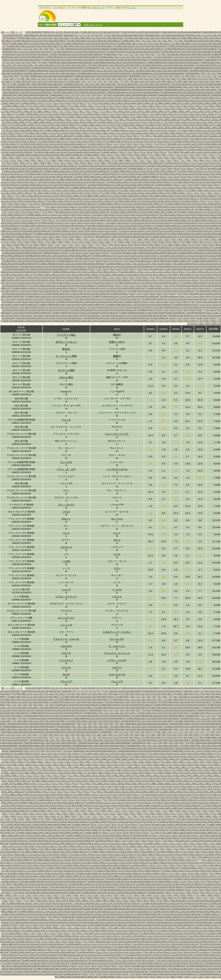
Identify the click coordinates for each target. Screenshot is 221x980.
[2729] (211, 239)
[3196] (56, 280)
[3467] (121, 302)
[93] (168, 35)
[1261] (4, 120)
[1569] (98, 144)
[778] (125, 82)
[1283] (152, 120)
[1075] (72, 103)
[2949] (152, 258)
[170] (135, 41)
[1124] (182, 106)
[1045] (90, 101)
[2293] (135, 204)
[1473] (112, 136)
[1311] (121, 122)
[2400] (195, 212)
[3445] (193, 299)
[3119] (197, 272)
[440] (57, 60)
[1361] (18, 128)
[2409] (36, 215)
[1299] (40, 122)
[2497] (189, 220)
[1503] (94, 139)
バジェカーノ (66, 660)
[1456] (218, 133)
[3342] (159, 291)
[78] (107, 35)
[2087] (67, 188)
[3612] (218, 313)
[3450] (7, 302)
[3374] (155, 294)
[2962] (20, 261)
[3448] (213, 299)
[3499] (117, 305)
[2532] (204, 223)
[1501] (81, 139)
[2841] (85, 250)
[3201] (90, 280)
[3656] (74, 318)
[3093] (22, 272)
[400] (60, 57)
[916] (211, 90)
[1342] (110, 125)
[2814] (123, 247)
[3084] (182, 269)
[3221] (4, 283)
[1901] (135, 171)
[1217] (148, 114)
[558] (35, 68)
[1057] (171, 101)
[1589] (14, 147)
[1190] (186, 111)
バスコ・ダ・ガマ (66, 469)
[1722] (29, 158)
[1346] (137, 125)
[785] (162, 82)
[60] (34, 35)
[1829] (90, 166)
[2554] (132, 226)
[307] (216, 49)
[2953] (179, 258)
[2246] (38, 201)
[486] (86, 62)
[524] (71, 65)
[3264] (74, 286)
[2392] (141, 212)
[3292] (42, 288)
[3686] (56, 321)
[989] (166, 95)
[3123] (4, 275)
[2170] (186, 193)
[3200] (83, 280)
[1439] (103, 133)
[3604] (164, 313)
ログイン (99, 8)
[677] (19, 76)
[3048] (159, 266)
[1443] (130, 133)
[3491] (63, 305)
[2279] (40, 204)
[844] (43, 87)
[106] (10, 38)
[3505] (157, 305)
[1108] (74, 106)
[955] (202, 92)
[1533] (76, 141)
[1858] (65, 169)
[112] (43, 38)
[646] (71, 73)
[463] (181, 60)
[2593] (175, 228)
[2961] (14, 261)
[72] (83, 35)
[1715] (202, 155)
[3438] (145, 299)
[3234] (92, 283)
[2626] (177, 231)
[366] (96, 54)
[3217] (197, 280)
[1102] (34, 106)
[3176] (141, 277)
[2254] (92, 201)
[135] (166, 38)
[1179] (112, 111)
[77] (103, 35)
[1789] (40, 163)
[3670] (168, 318)
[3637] (166, 315)
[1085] (139, 103)
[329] (116, 52)
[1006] (47, 98)
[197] (62, 43)
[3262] (61, 286)
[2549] (98, 226)
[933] (84, 92)
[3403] (130, 296)
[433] (19, 60)
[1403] (81, 130)
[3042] (119, 266)
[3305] (130, 288)
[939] (116, 92)
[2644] (78, 234)
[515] (22, 65)
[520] (49, 65)
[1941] (184, 174)
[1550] (191, 141)
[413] (130, 57)
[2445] (58, 218)
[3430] (92, 299)
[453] (127, 60)
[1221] (175, 114)
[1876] (186, 169)
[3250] (199, 283)
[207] (116, 43)
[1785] (14, 163)
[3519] (31, 307)
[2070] (173, 185)
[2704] (42, 239)
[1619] (216, 147)
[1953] (44, 177)
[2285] (81, 204)
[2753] (152, 242)
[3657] (81, 318)
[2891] (202, 253)
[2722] (164, 239)
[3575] (189, 310)
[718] (21, 79)
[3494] (83, 305)
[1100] (20, 106)
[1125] (189, 106)
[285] (98, 49)
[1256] (191, 117)
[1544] (150, 141)
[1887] (40, 171)
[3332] (92, 291)
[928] (57, 92)
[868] (172, 87)
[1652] (218, 150)
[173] (152, 41)
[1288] (186, 120)
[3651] (40, 318)
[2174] (213, 193)
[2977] (121, 261)
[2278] (34, 204)
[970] (64, 95)
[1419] (189, 130)
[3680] (16, 321)
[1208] (88, 114)
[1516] (182, 139)
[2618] (123, 231)
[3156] (7, 277)
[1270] (65, 120)
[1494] (34, 139)
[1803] (135, 163)
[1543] (143, 141)
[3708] (204, 321)
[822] (143, 84)
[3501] (130, 305)
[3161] (40, 277)
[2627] (184, 231)
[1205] (67, 114)
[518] (39, 65)
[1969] (152, 177)
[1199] (27, 114)
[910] (179, 90)
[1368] (65, 128)
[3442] (173, 299)
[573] (116, 68)
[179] (184, 41)
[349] (5, 54)
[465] (191, 60)
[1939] (171, 174)
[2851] (152, 250)
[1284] (159, 120)
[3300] (96, 288)
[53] (6, 35)
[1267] (44, 120)
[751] (199, 79)
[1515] (175, 139)
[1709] (162, 155)
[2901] (49, 256)
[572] (110, 68)
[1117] (135, 106)
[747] (177, 79)
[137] (177, 38)
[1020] (141, 98)
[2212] (29, 198)
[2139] (197, 190)
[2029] (117, 182)
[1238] (70, 117)
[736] (118, 79)
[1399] (54, 130)
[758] (17, 82)
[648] (82, 73)
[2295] (148, 204)
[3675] (202, 318)
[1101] (27, 106)
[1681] (193, 152)
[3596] (110, 313)
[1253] (171, 117)
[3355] (27, 294)
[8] (45, 32)
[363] (80, 54)
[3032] (51, 266)
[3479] (202, 302)
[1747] (197, 158)
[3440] (159, 299)
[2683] (121, 237)
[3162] (47, 277)
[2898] (29, 256)
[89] (152, 35)
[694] (110, 76)
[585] (181, 68)
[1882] (7, 171)
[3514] (218, 305)
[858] (118, 87)
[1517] (189, 139)
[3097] (49, 272)
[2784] (141, 245)
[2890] (195, 253)
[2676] (74, 237)
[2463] (179, 218)
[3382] (209, 294)
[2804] (56, 247)
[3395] (76, 296)
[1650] (204, 150)
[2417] (90, 215)
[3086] (195, 269)
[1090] (173, 103)
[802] (35, 84)
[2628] (191, 231)
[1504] (101, 139)
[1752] (11, 160)
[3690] (83, 321)
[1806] (155, 163)
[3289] (22, 288)
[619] (145, 71)
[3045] (139, 266)
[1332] (42, 125)
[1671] (125, 152)
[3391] (49, 296)
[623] (166, 71)
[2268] (186, 201)
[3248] (186, 283)
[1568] (92, 144)
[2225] (117, 198)
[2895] (9, 256)
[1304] (74, 122)
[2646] (92, 234)
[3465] (108, 302)
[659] (141, 73)
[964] (32, 95)
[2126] (110, 190)
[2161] (125, 193)
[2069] (166, 185)
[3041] (112, 266)
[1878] (199, 169)
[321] (73, 52)
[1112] (101, 106)
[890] (71, 90)
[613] (112, 71)
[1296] (20, 122)
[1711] (175, 155)
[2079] (14, 188)
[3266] (88, 286)
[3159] (27, 277)
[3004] (83, 264)
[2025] (90, 182)
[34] (148, 32)
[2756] (173, 242)
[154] (49, 41)
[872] (193, 87)
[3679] (9, 321)
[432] (13, 60)
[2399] (189, 212)
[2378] (47, 212)
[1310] (115, 122)
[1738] (137, 158)
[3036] (78, 266)
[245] (102, 46)
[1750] (218, 158)
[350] (10, 54)
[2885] (162, 253)
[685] (62, 76)
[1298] (34, 122)
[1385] (179, 128)
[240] (75, 46)
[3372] (141, 294)
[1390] (213, 128)
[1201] (40, 114)
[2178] (20, 196)
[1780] (199, 160)
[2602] (16, 231)
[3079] (148, 269)
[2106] (195, 188)
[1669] (112, 152)
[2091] (94, 188)
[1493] (27, 139)
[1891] (67, 171)
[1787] (27, 163)
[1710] (168, 155)
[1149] (130, 109)
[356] (43, 54)
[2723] (171, 239)
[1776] (173, 160)
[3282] (195, 286)
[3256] (20, 286)
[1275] (98, 120)
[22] (100, 32)
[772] (92, 82)
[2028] (110, 182)
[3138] (105, 275)
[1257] (197, 117)
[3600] (137, 313)
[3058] (7, 269)
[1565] (72, 144)
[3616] (24, 315)
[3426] (65, 299)
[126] (118, 38)
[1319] (175, 122)
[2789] (175, 245)
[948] (164, 92)
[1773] (152, 160)
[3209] (143, 280)
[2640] (51, 234)
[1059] (184, 101)
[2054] (65, 185)
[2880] (128, 253)
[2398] (182, 212)
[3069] (81, 269)
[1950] (24, 177)
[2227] (130, 198)
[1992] (88, 179)
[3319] (4, 291)
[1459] (18, 136)
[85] (135, 35)
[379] (166, 54)
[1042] (70, 101)
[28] (124, 32)
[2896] (16, 256)
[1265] (31, 120)
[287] (109, 49)
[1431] (49, 133)
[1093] (193, 103)
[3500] (123, 305)
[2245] (31, 201)
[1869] (139, 169)
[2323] (117, 207)
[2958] (213, 258)
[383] (188, 54)
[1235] (49, 117)
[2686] (141, 237)
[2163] (139, 193)
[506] (193, 62)
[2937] (72, 258)
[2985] (175, 261)
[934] (89, 92)
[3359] (54, 294)
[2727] (197, 239)
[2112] (16, 190)
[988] (161, 95)
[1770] (132, 160)
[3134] (78, 275)
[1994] (101, 179)
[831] (191, 84)
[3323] (31, 291)
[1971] (166, 177)
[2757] (179, 242)
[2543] (58, 226)
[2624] (164, 231)
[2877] (108, 253)
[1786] (20, 163)
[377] (156, 54)
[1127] (202, 106)
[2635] (18, 234)
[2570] (20, 228)
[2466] (199, 218)
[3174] (128, 277)
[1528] (42, 141)
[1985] (40, 179)
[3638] (173, 315)
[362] (75, 54)
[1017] (121, 98)
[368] (107, 54)
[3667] (148, 318)
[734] (107, 79)
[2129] (130, 190)
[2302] (195, 204)
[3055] (206, 266)
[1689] (27, 155)
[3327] (58, 291)
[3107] (117, 272)
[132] (150, 38)
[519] (44, 65)
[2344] (38, 209)
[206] (110, 43)
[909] (173, 90)
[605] (69, 71)
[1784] (7, 163)
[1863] (98, 169)
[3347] (193, 291)
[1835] (130, 166)
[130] (140, 38)
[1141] (76, 109)
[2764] (7, 245)
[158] (71, 41)
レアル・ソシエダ (117, 660)
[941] (127, 92)
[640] (39, 73)
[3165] (67, 277)
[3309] (157, 288)
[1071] (44, 103)
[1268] (51, 120)
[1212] (115, 114)
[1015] (108, 98)
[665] (173, 73)
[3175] (135, 277)
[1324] (209, 122)
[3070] (88, 269)
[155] (55, 41)
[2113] (22, 190)
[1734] (110, 158)
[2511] (63, 223)
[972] (75, 95)
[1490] (7, 139)
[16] (75, 32)
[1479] (152, 136)
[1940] (177, 174)
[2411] (49, 215)
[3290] (29, 288)
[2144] (11, 193)
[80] (115, 35)
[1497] (54, 139)
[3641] (193, 315)
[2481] (81, 220)
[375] (145, 54)
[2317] (76, 207)
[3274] (141, 286)
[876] (215, 87)
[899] (119, 90)
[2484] (101, 220)
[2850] (145, 250)
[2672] (47, 237)
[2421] (117, 215)
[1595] (54, 147)
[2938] (78, 258)
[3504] (150, 305)
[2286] (88, 204)
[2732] (11, 242)
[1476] (132, 136)
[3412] (191, 296)
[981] (123, 95)
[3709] (211, 321)
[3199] (76, 280)
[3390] (42, 296)
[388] (215, 54)
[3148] (173, 275)
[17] (80, 32)
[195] (51, 43)
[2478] (61, 220)
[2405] (9, 215)
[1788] (34, 163)
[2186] (74, 196)
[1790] (47, 163)
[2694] (195, 237)
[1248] (137, 117)
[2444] (51, 218)
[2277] (27, 204)
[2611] (76, 231)
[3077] (135, 269)
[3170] (101, 277)
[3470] (141, 302)
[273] (33, 49)
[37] (160, 32)
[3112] (150, 272)
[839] (16, 87)
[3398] (96, 296)
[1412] (141, 130)
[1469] (85, 136)
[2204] (195, 196)
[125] (112, 38)
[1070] (38, 103)
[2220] (83, 198)
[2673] (54, 237)
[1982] (20, 179)
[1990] (74, 179)
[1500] (74, 139)
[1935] (143, 174)
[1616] (195, 147)
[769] (76, 82)
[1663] (72, 152)
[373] (134, 54)
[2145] (18, 193)
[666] (179, 73)
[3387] (22, 296)
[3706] (191, 321)
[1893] (81, 171)
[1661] (58, 152)
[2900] (42, 256)
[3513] (211, 305)
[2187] (81, 196)
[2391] (135, 212)
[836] (218, 84)
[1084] (132, 103)
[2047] (18, 185)
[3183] (189, 277)
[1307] (94, 122)
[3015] (157, 264)
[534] (125, 65)
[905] (152, 90)
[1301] (54, 122)
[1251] (157, 117)
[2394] (155, 212)
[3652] (47, 318)
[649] (87, 73)
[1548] (177, 141)
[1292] (213, 120)
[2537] (18, 226)
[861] (134, 87)
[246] (107, 46)
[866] (161, 87)
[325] (94, 52)
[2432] (191, 215)
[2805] (63, 247)
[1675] (152, 152)
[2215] (49, 198)
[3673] (189, 318)
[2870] (61, 253)
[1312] (128, 122)
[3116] (177, 272)
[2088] (74, 188)
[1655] (18, 152)
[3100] (70, 272)
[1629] (63, 150)
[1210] (101, 114)
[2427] (157, 215)
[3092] (16, 272)
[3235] (98, 283)
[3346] (186, 291)
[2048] (24, 185)
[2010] (209, 179)
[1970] (159, 177)
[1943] (197, 174)
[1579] (166, 144)
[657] (130, 73)
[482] (64, 62)
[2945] (125, 258)
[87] (144, 35)
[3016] (164, 264)
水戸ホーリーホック (66, 342)
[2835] (44, 250)
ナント (117, 533)
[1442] (123, 133)
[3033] (58, 266)
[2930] (24, 258)
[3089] (216, 269)
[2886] (168, 253)
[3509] (184, 305)
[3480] (209, 302)
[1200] (34, 114)
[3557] (67, 310)
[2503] (9, 223)
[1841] (171, 166)
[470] (218, 60)
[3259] (40, 286)
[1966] (132, 177)
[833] (202, 84)
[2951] (166, 258)
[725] (59, 79)
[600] (43, 71)
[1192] (199, 111)
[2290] (115, 204)
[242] (86, 46)
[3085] (189, 269)
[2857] (193, 250)
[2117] (49, 190)
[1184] (145, 111)
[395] (33, 57)
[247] (112, 46)
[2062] (119, 185)
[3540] (173, 307)
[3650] (34, 318)
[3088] (209, 269)
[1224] (195, 114)
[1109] (81, 106)
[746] (172, 79)
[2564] (199, 226)
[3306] (137, 288)
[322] (78, 52)
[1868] (132, 169)
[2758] (186, 242)
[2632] (218, 231)
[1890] (61, 171)
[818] (121, 84)
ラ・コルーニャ (117, 646)
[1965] (125, 177)
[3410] (177, 296)
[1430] (42, 133)
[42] (181, 32)
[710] (197, 76)
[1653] (4, 152)
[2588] (141, 228)
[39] (168, 32)
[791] (195, 82)
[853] (91, 87)
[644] (60, 73)
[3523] (58, 307)
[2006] (182, 179)
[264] (204, 46)
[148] (17, 41)
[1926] (83, 174)
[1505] (108, 139)
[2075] (206, 185)
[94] (172, 35)
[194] (46, 43)
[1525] (22, 141)
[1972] (173, 177)
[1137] (49, 109)
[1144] (96, 109)
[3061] (27, 269)
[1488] (213, 136)
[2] (29, 32)
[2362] (159, 209)
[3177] (148, 277)
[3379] (189, 294)
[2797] (9, 247)
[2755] (166, 242)
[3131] (58, 275)
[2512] (70, 223)
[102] (208, 35)
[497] (145, 62)
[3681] (22, 321)
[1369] (72, 128)
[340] (175, 52)
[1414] (155, 130)
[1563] (58, 144)
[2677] (81, 237)
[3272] (128, 286)
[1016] (115, 98)
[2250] (65, 201)
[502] (172, 62)
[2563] (193, 226)
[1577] (152, 144)
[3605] (171, 313)
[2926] (218, 256)
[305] (206, 49)
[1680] (186, 152)
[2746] (105, 242)
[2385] (94, 212)
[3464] (101, 302)
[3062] (34, 269)
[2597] (202, 228)
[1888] (47, 171)
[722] (43, 79)
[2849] (139, 250)
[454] (132, 60)
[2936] (65, 258)
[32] (140, 32)
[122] (96, 38)
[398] (49, 57)
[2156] (92, 193)
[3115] (171, 272)
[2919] (171, 256)
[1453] (197, 133)
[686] (67, 76)
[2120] (70, 190)
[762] (39, 82)
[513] (11, 65)
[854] (96, 87)
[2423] (130, 215)
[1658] (38, 152)
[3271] (121, 286)
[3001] (63, 264)
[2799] (22, 247)
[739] (134, 79)
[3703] (171, 321)
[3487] (36, 305)
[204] (100, 43)
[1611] (162, 147)
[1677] (166, 152)
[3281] (189, 286)
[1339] (90, 125)
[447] (94, 60)
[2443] (44, 218)
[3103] (90, 272)
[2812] (110, 247)
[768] (71, 82)
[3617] (31, 315)
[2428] (164, 215)
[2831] (18, 250)
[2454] (119, 218)
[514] (17, 65)
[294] (146, 49)
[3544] (199, 307)
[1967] (139, 177)
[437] (41, 60)
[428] (211, 57)
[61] (39, 35)
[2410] (42, 215)
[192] (35, 43)
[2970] (74, 261)
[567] (84, 68)
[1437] (90, 133)
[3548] (7, 310)
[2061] (112, 185)
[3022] (204, 264)
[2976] (115, 261)
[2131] (143, 190)
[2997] (36, 264)
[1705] (135, 155)
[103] (213, 35)
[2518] (110, 223)
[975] (91, 95)
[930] (67, 92)
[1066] (11, 103)
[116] (64, 38)
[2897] (22, 256)
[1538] (110, 141)
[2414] (70, 215)
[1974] (186, 177)
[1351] (171, 125)
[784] (157, 82)
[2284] (74, 204)
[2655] (152, 234)
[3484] (16, 305)
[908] (168, 90)
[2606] (42, 231)
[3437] (139, 299)
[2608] (56, 231)
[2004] (168, 179)
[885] (44, 90)
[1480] (159, 136)
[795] (216, 82)
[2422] (123, 215)
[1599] (81, 147)
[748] (183, 79)
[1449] (171, 133)
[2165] (152, 193)
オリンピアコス (66, 618)
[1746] (191, 158)
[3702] (164, 321)
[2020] (56, 182)
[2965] (40, 261)
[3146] (159, 275)
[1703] (121, 155)
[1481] (166, 136)
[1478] (145, 136)
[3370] (128, 294)
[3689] (76, 321)
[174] (157, 41)
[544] (179, 65)
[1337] (76, 125)
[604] (64, 71)
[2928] (11, 258)
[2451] (98, 218)
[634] (6, 73)
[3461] (81, 302)
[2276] (20, 204)
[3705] (184, 321)
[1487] (206, 136)
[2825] (197, 247)
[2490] (141, 220)
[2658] (173, 234)
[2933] (44, 258)
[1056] (164, 101)
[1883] (14, 171)
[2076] (213, 185)
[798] (13, 84)
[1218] (155, 114)
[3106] (110, 272)
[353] (26, 54)
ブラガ (66, 512)
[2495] (175, 220)
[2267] (179, 201)
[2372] (7, 212)
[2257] (112, 201)
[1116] (128, 106)
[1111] (94, 106)
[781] (141, 82)
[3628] (105, 315)
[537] (141, 65)
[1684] (213, 152)
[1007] (54, 98)
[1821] (36, 166)
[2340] (11, 209)
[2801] (36, 247)
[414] (135, 57)
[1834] (123, 166)
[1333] (49, 125)
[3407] (157, 296)
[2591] (162, 228)
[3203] (103, 280)
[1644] (164, 150)
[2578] (74, 228)
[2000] (141, 179)
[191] (30, 43)
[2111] (9, 190)
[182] (200, 41)
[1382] (159, 128)
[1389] (206, 128)
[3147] (166, 275)
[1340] (96, 125)
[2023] (76, 182)
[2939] (85, 258)
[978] (107, 95)
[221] (191, 43)
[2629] (197, 231)
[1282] (145, 120)
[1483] (179, 136)
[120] (86, 38)
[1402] (74, 130)
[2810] (96, 247)
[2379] (54, 212)
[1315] (148, 122)
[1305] (81, 122)
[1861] (85, 169)
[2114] (29, 190)
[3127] (31, 275)
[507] (199, 62)
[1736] (123, 158)
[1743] (171, 158)
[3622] (65, 315)
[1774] (159, 160)
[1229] (9, 117)
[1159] (197, 109)
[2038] (177, 182)
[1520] (209, 139)
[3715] (218, 324)
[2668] (20, 237)
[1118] (141, 106)
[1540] (123, 141)
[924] (35, 92)
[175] (162, 41)
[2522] (137, 223)
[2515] (90, 223)
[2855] (179, 250)
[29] (128, 32)
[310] (13, 52)
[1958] (78, 177)
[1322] (195, 122)
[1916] (16, 174)
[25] (112, 32)
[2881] (135, 253)
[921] (19, 92)
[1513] (162, 139)
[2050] (38, 185)
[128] (129, 38)
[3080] (155, 269)
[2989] (202, 261)
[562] (57, 68)
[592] (218, 68)
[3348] (199, 291)
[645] (65, 73)
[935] (94, 92)
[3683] (36, 321)
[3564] (115, 310)
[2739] (58, 242)
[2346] (51, 209)
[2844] (105, 250)
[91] (160, 35)
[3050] (173, 266)
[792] (200, 82)
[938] (110, 92)
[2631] (211, 231)
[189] (19, 43)
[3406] (150, 296)
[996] (204, 95)
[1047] (103, 101)
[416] (146, 57)
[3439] (152, 299)
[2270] (199, 201)
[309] (8, 52)
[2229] (143, 198)
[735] (112, 79)
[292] (135, 49)
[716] (10, 79)
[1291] (206, 120)
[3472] (155, 302)
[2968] (61, 261)
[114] (53, 38)
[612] (107, 71)
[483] (69, 62)
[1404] (88, 130)
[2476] (47, 220)
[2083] (40, 188)
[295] (152, 49)
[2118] (56, 190)
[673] (216, 73)
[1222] (182, 114)
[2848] (132, 250)
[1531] (63, 141)
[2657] (166, 234)
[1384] (173, 128)
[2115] (36, 190)
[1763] (85, 160)
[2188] (88, 196)
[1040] (56, 101)
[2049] (31, 185)
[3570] (155, 310)
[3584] (29, 313)
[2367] (193, 209)
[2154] (78, 193)
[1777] (179, 160)
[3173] (121, 277)
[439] (51, 60)
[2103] (175, 188)
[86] (139, 35)
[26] (116, 32)
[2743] (85, 242)
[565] (73, 68)
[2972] (88, 261)
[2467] (206, 218)
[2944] (119, 258)
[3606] (177, 313)
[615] (123, 71)
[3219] (211, 280)
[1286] (173, 120)
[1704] (128, 155)
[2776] (88, 245)
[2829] (4, 250)
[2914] (137, 256)
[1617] (202, 147)
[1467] (72, 136)
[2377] (40, 212)
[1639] (130, 150)
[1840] (164, 166)
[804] (46, 84)
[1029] (202, 98)
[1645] (171, 150)
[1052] (137, 101)
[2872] (74, 253)
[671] (206, 73)
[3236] (105, 283)
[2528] (177, 223)
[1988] (61, 179)
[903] (141, 90)
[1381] (152, 128)
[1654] (11, 152)
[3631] (125, 315)
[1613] (175, 147)
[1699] (94, 155)
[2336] (204, 207)
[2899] (36, 256)
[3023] (211, 264)
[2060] (105, 185)
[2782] (128, 245)
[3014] (150, 264)
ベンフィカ (66, 625)
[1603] (108, 147)
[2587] (135, 228)
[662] (157, 73)
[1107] (67, 106)
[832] (197, 84)
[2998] (42, 264)
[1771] (139, 160)
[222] (197, 43)
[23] (104, 32)
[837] (5, 87)
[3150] (186, 275)
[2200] (168, 196)
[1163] (4, 111)
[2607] (49, 231)
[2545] (72, 226)
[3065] (54, 269)
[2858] (199, 250)
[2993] (9, 264)
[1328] (16, 125)
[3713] (204, 324)
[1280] (132, 120)
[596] (21, 71)
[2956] (199, 258)
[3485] (22, 305)
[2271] (206, 201)
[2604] (29, 231)
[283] (87, 49)
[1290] (199, 120)
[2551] (112, 226)
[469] (213, 60)
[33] (144, 32)
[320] (67, 52)
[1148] (123, 109)
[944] (143, 92)
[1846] (204, 166)
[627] (188, 71)
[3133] (72, 275)
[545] (184, 65)
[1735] (117, 158)
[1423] (216, 130)
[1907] (175, 171)
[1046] (96, 101)
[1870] (145, 169)
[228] (10, 46)
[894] (92, 90)
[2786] (155, 245)
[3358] (47, 294)
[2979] (135, 261)
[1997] (121, 179)
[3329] (72, 291)
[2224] (110, 198)
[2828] (218, 247)
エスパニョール (117, 674)
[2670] (34, 237)
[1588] (7, 147)
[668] (189, 73)
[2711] (90, 239)
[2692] (182, 237)
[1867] (125, 169)
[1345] (130, 125)
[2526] (164, 223)
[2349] (72, 209)
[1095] (206, 103)
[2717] (130, 239)
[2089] (81, 188)
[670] (200, 73)
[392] (17, 57)
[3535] (139, 307)
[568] (89, 68)
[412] (125, 57)
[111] (37, 38)
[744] (161, 79)
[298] (168, 49)
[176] (168, 41)
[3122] (218, 272)
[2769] (40, 245)
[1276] (105, 120)
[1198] (20, 114)
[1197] (14, 114)
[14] (67, 32)
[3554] (47, 310)
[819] (127, 84)
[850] (75, 87)
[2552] (119, 226)
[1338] (83, 125)
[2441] (31, 218)
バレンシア (117, 681)
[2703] (36, 239)
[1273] (85, 120)
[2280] (47, 204)
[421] (173, 57)
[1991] (81, 179)
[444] (78, 60)
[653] (109, 73)
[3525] (72, 307)
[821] (138, 84)
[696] (121, 76)
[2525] (157, 223)
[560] (46, 68)
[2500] (209, 220)
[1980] (7, 179)
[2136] (177, 190)
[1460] (24, 136)
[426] (200, 57)
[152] (39, 41)
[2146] (24, 193)
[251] (134, 46)
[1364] (38, 128)
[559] (41, 68)
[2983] (162, 261)
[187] (8, 43)
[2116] (42, 190)
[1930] (110, 174)
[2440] (24, 218)
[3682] (29, 321)
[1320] (182, 122)
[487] (91, 62)
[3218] (204, 280)
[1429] (36, 133)
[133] (156, 38)
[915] (206, 90)
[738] (129, 79)
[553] (8, 68)
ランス (66, 533)
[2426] (150, 215)
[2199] (162, 196)
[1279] (125, 120)
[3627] (98, 315)
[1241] (90, 117)
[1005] (40, 98)
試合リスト (90, 25)
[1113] (108, 106)
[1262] (11, 120)
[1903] (148, 171)
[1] (26, 32)
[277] (55, 49)
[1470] (92, 136)
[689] (84, 76)
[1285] (166, 120)
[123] (102, 38)
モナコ (117, 540)
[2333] (184, 207)
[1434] (70, 133)
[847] (59, 87)
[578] (143, 68)
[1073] (58, 103)
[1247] (130, 117)
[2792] (195, 245)
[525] (76, 65)
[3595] (103, 313)
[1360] (11, 128)
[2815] (130, 247)
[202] (89, 43)
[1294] (7, 122)
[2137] (184, 190)
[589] (202, 68)
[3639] (179, 315)
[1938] (164, 174)
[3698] (137, 321)
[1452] (191, 133)
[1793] (67, 163)
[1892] (74, 171)
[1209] (94, 114)
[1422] (209, 130)
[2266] (173, 201)
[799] (19, 84)
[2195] (135, 196)
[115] (59, 38)
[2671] (40, 237)
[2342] (24, 209)
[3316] (204, 288)
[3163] (54, 277)
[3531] (112, 307)
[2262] (145, 201)
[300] (179, 49)
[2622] (150, 231)
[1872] (159, 169)
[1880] (213, 169)
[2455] (125, 218)
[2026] (96, 182)
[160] (82, 41)
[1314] (141, 122)
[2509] (49, 223)
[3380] (195, 294)
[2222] (96, 198)
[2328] (150, 207)
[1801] (121, 163)
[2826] (204, 247)
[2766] (20, 245)
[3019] (184, 264)
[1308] (101, 122)
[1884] (20, 171)
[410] (114, 57)
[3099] (63, 272)
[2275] (14, 204)
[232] (32, 46)
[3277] (162, 286)
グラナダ (66, 653)
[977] (102, 95)
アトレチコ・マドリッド (117, 653)
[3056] (213, 266)
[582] (164, 68)
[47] (201, 32)
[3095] (36, 272)
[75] (95, 35)
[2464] (186, 218)
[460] (164, 60)
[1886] (34, 171)
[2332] (177, 207)
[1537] (103, 141)
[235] (48, 46)
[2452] (105, 218)
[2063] (125, 185)
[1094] (199, 103)
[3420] (24, 299)
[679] (30, 76)
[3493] (76, 305)
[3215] (184, 280)
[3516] (11, 307)
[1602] (101, 147)
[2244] (24, 201)
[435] (30, 60)
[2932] (38, 258)
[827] (170, 84)
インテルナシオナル (117, 469)
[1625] (36, 150)
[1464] (51, 136)
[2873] (81, 253)
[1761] (72, 160)
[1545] (157, 141)
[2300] (182, 204)
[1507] (121, 139)
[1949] (18, 177)
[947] (159, 92)
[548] (200, 65)
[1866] (119, 169)
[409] (109, 57)
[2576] (61, 228)
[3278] (168, 286)
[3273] (135, 286)
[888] (60, 90)
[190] (24, 43)
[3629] (112, 315)
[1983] (27, 179)
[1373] (98, 128)
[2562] (186, 226)
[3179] (162, 277)
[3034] (65, 266)
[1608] (141, 147)
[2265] (166, 201)
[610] (96, 71)
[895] (98, 90)
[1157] (184, 109)
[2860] (213, 250)
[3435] (125, 299)
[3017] (171, 264)
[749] (188, 79)
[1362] (24, 128)
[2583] (108, 228)
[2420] (110, 215)
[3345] (179, 291)
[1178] (105, 111)
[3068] (74, 269)
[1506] (115, 139)
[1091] (179, 103)
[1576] (145, 144)
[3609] (197, 313)
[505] (188, 62)
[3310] (164, 288)
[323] (84, 52)
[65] (55, 35)
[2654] (145, 234)
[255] (156, 46)
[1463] (44, 136)
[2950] (159, 258)
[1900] (128, 171)
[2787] (162, 245)
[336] (154, 52)
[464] (186, 60)
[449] (105, 60)
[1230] (16, 117)
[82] (123, 35)
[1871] (152, 169)
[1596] (61, 147)
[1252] (164, 117)
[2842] (92, 250)
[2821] (171, 247)
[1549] (184, 141)
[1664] (78, 152)
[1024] (168, 98)
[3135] (85, 275)
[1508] (128, 139)
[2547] (85, 226)
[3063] (40, 269)
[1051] (130, 101)
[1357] (211, 125)
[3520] (38, 307)
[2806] (70, 247)
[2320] (96, 207)
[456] (143, 60)
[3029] (31, 266)
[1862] (92, 169)
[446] (89, 60)
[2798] (16, 247)
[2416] (83, 215)
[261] (188, 46)
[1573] (125, 144)
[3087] (202, 269)
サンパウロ (66, 462)
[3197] (63, 280)
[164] (103, 41)
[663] (162, 73)
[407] (98, 57)
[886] (49, 90)
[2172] (199, 193)
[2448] (78, 218)
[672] (211, 73)
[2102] (168, 188)
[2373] (14, 212)
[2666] (7, 237)
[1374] (105, 128)
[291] (130, 49)
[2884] (155, 253)
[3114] (164, 272)
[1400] (61, 130)
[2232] (164, 198)
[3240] (132, 283)
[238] (64, 46)
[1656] (24, 152)
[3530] (105, 307)
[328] (110, 52)
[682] (46, 76)
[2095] (121, 188)
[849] (69, 87)
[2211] (22, 198)
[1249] (143, 117)
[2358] (132, 209)
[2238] (204, 198)
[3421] (31, 299)
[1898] (115, 171)
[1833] (117, 166)
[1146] (110, 109)
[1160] (204, 109)
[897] (109, 90)
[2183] (54, 196)
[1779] (193, 160)
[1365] (44, 128)
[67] (63, 35)
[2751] (139, 242)
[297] (162, 49)
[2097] (135, 188)
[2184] (61, 196)
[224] (208, 43)
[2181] (40, 196)
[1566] (78, 144)
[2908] (96, 256)
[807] (62, 84)
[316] (46, 52)
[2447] (72, 218)
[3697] (130, 321)
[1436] (83, 133)
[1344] (123, 125)
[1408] (115, 130)
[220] (186, 43)
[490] (107, 62)
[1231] (22, 117)
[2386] (101, 212)
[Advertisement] (120, 16)
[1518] (195, 139)
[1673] (139, 152)
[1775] (166, 160)
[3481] (216, 302)
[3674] (195, 318)
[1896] (101, 171)
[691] (94, 76)
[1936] (150, 174)
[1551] (197, 141)
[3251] (206, 283)
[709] (191, 76)
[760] (28, 82)
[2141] (211, 190)
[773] (98, 82)
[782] (146, 82)
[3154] (213, 275)
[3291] (36, 288)
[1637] (117, 150)
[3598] (123, 313)
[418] (157, 57)
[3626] (92, 315)
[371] (123, 54)
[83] (127, 35)
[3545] (206, 307)
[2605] (36, 231)
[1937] (157, 174)
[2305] (216, 204)
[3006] (96, 264)
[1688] (20, 155)
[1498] (61, 139)
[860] (129, 87)
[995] (199, 95)
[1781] (206, 160)
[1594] (47, 147)
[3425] (58, 299)
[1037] (36, 101)
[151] (33, 41)
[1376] (119, 128)
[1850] (11, 169)
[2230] (150, 198)
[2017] (36, 182)
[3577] (202, 310)
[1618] (209, 147)
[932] (78, 92)
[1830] (96, 166)
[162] (92, 41)
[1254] (177, 117)
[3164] (61, 277)
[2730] (218, 239)
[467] (202, 60)
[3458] (61, 302)
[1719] (9, 158)
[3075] (121, 269)
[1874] (173, 169)
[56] (18, 35)
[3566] (128, 310)
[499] (156, 62)
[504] (183, 62)
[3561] (94, 310)
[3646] (7, 318)
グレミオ (66, 420)
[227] (5, 46)
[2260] (132, 201)
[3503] (143, 305)
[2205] (202, 196)
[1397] (40, 130)
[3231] (72, 283)
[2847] (125, 250)
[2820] (164, 247)
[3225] (31, 283)
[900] (125, 90)
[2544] (65, 226)
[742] (150, 79)
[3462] (88, 302)
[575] (127, 68)
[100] (197, 35)
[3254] (7, 286)
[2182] (47, 196)
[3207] (130, 280)
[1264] (24, 120)
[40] (172, 32)
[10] (51, 32)
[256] (161, 46)
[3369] (121, 294)
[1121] (162, 106)
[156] (60, 41)
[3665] (135, 318)
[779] (130, 82)
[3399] (103, 296)
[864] (150, 87)
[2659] (179, 234)
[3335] (112, 291)
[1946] (218, 174)
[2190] (101, 196)
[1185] (152, 111)
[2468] (213, 218)
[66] (59, 35)
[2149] (44, 193)
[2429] (171, 215)
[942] (132, 92)
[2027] (103, 182)
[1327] (9, 125)
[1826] (70, 166)
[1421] (202, 130)
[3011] (130, 264)
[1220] (168, 114)
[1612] (168, 147)
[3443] (179, 299)
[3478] (195, 302)
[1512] (155, 139)
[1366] (51, 128)
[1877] (193, 169)
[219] (181, 43)
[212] (143, 43)
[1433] (63, 133)
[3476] (182, 302)
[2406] (16, 215)
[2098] (141, 188)
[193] (41, 43)
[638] (28, 73)
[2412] (56, 215)
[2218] (70, 198)
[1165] (18, 111)
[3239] (125, 283)
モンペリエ (117, 519)
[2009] (202, 179)
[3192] (29, 280)
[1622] (16, 150)
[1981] (14, 179)
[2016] (29, 182)
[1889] (54, 171)
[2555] (139, 226)
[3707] (197, 321)
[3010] (123, 264)
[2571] (27, 228)
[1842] (177, 166)
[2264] (159, 201)
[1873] (166, 169)
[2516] (96, 223)
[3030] (38, 266)
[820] (132, 84)
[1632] (83, 150)
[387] (210, 54)
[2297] (162, 204)
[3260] (47, 286)
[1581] (179, 144)
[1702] (115, 155)
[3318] (218, 288)
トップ (99, 25)
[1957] (72, 177)
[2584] (115, 228)
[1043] (76, 101)
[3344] (173, 291)
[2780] (115, 245)
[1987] (54, 179)
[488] (96, 62)
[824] (154, 84)
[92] (164, 35)
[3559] (81, 310)
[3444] (186, 299)
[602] (53, 71)
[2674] (61, 237)
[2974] (101, 261)
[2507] (36, 223)
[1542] (137, 141)
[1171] (58, 111)
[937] (105, 92)
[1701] (108, 155)
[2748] (119, 242)
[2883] (148, 253)
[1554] (218, 141)
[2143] (4, 193)
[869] (177, 87)
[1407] (108, 130)
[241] (80, 46)
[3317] (211, 288)
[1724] (42, 158)
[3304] (123, 288)
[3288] (16, 288)
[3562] (101, 310)
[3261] (54, 286)
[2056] (78, 185)
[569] (94, 68)
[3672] (182, 318)
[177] (173, 41)
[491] (112, 62)
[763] (44, 82)
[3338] (132, 291)
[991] (177, 95)
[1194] (213, 111)
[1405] (94, 130)
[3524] (65, 307)
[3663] (121, 318)
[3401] (117, 296)
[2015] (22, 182)
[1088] (159, 103)
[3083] (175, 269)
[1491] (14, 139)
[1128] (209, 106)
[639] (33, 73)
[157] (65, 41)
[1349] (157, 125)
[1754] (24, 160)
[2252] (78, 201)
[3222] (11, 283)
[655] (119, 73)
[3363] (81, 294)
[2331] (171, 207)
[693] (105, 76)
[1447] (157, 133)
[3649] (27, 318)
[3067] (67, 269)
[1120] (155, 106)
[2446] (65, 218)
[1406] (101, 130)
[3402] (123, 296)
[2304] (209, 204)
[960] (10, 95)
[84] (131, 35)
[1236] (56, 117)
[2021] (63, 182)
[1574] (132, 144)
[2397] (175, 212)
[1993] (94, 179)
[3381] (202, 294)
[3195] (49, 280)
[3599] (130, 313)
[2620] (137, 231)
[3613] (4, 315)
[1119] (148, 106)
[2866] (34, 253)
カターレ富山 (66, 377)
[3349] (206, 291)
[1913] (216, 171)
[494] (129, 62)
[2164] (145, 193)
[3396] (83, 296)
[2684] (128, 237)
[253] (145, 46)
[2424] (137, 215)
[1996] (115, 179)
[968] (53, 95)
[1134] (29, 109)
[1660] (51, 152)
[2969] (67, 261)
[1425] (9, 133)
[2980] (141, 261)
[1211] (108, 114)
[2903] (63, 256)
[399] (55, 57)
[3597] (117, 313)
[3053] (193, 266)
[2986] (182, 261)
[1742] (164, 158)
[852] (86, 87)
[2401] (202, 212)
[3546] (213, 307)
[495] (134, 62)
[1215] (135, 114)
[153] (44, 41)
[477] (37, 62)
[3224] (24, 283)
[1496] (47, 139)
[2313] (49, 207)
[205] (105, 43)
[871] (188, 87)
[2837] (58, 250)
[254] (150, 46)
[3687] (63, 321)
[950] (175, 92)
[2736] (38, 242)
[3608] (191, 313)
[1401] (67, 130)
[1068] (24, 103)
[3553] (40, 310)
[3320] (11, 291)
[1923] (63, 174)
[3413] (197, 296)
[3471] (148, 302)
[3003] (76, 264)
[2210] (16, 198)
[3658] (88, 318)
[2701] (22, 239)
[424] (189, 57)
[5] (37, 32)
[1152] (150, 109)
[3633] (139, 315)
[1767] (112, 160)
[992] (183, 95)
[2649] (112, 234)
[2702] (29, 239)
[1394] (20, 130)
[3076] (128, 269)
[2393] (148, 212)
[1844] (191, 166)
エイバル (66, 667)
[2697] (216, 237)
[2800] (29, 247)
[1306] (88, 122)
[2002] (155, 179)
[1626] (42, 150)
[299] (173, 49)
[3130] (51, 275)
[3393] (63, 296)
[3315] (197, 288)
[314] (35, 52)
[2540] (38, 226)
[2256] (105, 201)
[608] (86, 71)
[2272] (213, 201)
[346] (208, 52)
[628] (193, 71)
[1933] (130, 174)
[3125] (18, 275)
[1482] (173, 136)
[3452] (20, 302)
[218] (175, 43)
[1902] (141, 171)
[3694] (110, 321)
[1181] (125, 111)
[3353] (14, 294)
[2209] (9, 198)
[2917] (157, 256)
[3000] (56, 264)
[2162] (132, 193)
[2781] (121, 245)
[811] (84, 84)
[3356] (34, 294)
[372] (129, 54)
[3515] (4, 307)
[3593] (90, 313)
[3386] (16, 296)
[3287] (9, 288)
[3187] (216, 277)
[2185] (67, 196)
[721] (37, 79)
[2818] (150, 247)
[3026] (11, 266)
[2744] (92, 242)
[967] (48, 95)
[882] (28, 90)
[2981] (148, 261)
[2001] (148, 179)
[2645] (85, 234)
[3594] (96, 313)
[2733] (18, 242)
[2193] (121, 196)
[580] (154, 68)
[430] (206, 713)
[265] (210, 46)
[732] (96, 79)
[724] (53, 79)
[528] (92, 65)
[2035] (157, 182)
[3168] (88, 277)
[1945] (211, 174)
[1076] (78, 103)
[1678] (173, 152)
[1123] (175, 106)
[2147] (31, 193)
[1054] (150, 101)
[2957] (206, 258)
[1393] (14, 130)
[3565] (121, 310)
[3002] (70, 264)
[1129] (216, 106)
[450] (110, 60)
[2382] (74, 212)
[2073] (193, 185)
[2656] (159, 234)
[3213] (171, 280)
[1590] (20, 147)
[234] (43, 46)
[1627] (49, 150)
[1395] (27, 130)
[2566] (213, 226)
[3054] (199, 266)
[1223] (189, 114)
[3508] (177, 305)
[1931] (117, 174)
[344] (197, 52)
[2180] (34, 196)
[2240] (218, 198)
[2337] (211, 207)
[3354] (20, 294)
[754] (215, 79)
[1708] (155, 155)
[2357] (125, 209)
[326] (100, 52)
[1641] (143, 150)
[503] (177, 62)
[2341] (18, 209)
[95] (176, 35)
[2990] (209, 261)
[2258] (119, 201)
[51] (217, 32)
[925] (41, 92)
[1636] (110, 150)
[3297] (76, 288)
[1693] (54, 155)
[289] (119, 49)
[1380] (145, 128)
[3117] (184, 272)
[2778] (101, 245)
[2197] (148, 196)
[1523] (9, 141)
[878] (6, 90)
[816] (110, 84)
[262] (193, 46)
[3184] (195, 277)
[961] (16, 95)
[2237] (197, 198)
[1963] (112, 177)
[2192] (115, 196)
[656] (125, 73)
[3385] (9, 296)
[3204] (110, 280)
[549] (206, 65)
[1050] (123, 101)
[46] (197, 32)
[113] (48, 38)
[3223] (18, 283)
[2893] (216, 253)
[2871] (67, 253)
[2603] (22, 231)
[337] (159, 52)
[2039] (184, 182)
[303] (195, 49)
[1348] (150, 125)
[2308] (16, 207)
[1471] (98, 136)
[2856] (186, 250)
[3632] (132, 315)
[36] (156, 32)
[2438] (11, 218)
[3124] (11, 275)
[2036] (164, 182)
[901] (130, 90)
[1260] (218, 117)
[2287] (94, 204)
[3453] (27, 302)
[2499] (202, 220)
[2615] (103, 231)
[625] (177, 71)
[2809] (90, 247)
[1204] (61, 114)
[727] (69, 79)
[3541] (179, 307)
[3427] (72, 299)
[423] (184, 57)
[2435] (211, 215)
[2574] (47, 228)
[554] (13, 68)
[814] (100, 84)
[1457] (4, 136)
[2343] (31, 209)
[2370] (213, 209)
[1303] (67, 122)
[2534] (218, 223)
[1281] (139, 120)
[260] (183, 46)
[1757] (44, 160)
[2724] (177, 239)
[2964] (34, 261)
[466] (197, 60)
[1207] (81, 114)
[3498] (110, 305)
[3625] (85, 315)
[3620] (51, 315)
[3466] (115, 302)
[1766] (105, 160)
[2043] (211, 182)
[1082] (119, 103)
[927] (51, 92)
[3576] (195, 310)
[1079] (98, 103)
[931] (73, 92)
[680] (35, 76)
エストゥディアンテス (117, 434)
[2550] (105, 226)
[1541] (130, 141)
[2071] (179, 185)
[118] (75, 38)
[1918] (29, 174)
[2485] (108, 220)
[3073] (108, 269)
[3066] (61, 269)
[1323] (202, 122)
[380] (172, 54)
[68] (67, 35)
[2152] (65, 193)
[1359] (4, 128)
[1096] (213, 103)
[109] (26, 38)
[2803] (49, 247)
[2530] (191, 223)
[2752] (145, 242)
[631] (210, 71)
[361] (69, 54)
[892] (82, 90)
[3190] (16, 280)
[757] (11, 82)
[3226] (38, 283)
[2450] (92, 218)
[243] (91, 46)
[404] (82, 57)
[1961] (98, 177)
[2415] (76, 215)
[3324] (38, 291)
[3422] (38, 299)
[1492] (20, 139)
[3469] (135, 302)
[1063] (211, 101)
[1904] (155, 171)
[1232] (29, 117)
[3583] (22, 313)
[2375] (27, 212)
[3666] (141, 318)
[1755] (31, 160)
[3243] (152, 283)
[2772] (61, 245)
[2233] (171, 198)
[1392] (7, 130)
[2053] (58, 185)
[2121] (76, 190)
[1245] (117, 117)
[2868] (47, 253)
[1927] (90, 174)
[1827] (76, 166)
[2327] (143, 207)
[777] (119, 82)
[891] (76, 90)
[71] (79, 35)
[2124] (96, 190)
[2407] (22, 215)
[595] (16, 71)
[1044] (83, 101)
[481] (59, 62)
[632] (215, 71)
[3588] (56, 313)
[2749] (125, 242)
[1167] (31, 111)
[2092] (101, 188)
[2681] (108, 237)
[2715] (117, 239)
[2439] (18, 218)
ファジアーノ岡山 (66, 335)
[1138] (56, 109)
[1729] (76, 158)
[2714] (110, 239)
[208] (121, 43)
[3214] (177, 280)
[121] (91, 38)
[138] (183, 38)
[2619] (130, 231)
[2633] (4, 234)
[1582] (186, 144)
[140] (193, 38)
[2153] (72, 193)
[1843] (184, 166)
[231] (26, 46)
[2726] (191, 239)
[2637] (31, 234)
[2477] (54, 220)
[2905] (76, 256)
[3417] (4, 299)
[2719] (143, 239)
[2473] (27, 220)
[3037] (85, 266)
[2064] (132, 185)
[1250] (150, 117)
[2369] (206, 209)
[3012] (137, 264)
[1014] (101, 98)
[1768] (119, 160)
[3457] (54, 302)
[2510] (56, 223)
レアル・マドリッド (66, 597)
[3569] (148, 310)
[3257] (27, 286)
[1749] (211, 158)
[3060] (20, 269)
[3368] (115, 294)
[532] (114, 65)
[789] (184, 82)
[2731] (4, 242)
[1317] (162, 122)
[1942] (191, 174)
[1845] (197, 166)
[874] (204, 87)
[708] (186, 76)
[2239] (211, 198)
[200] (78, 43)
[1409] (121, 130)
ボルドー (66, 519)
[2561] (179, 226)
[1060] (191, 101)
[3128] (38, 275)
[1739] (143, 158)
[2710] (83, 239)
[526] (82, 65)
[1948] (11, 177)
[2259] (125, 201)
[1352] (177, 125)
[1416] (168, 130)
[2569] (14, 228)
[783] (152, 82)
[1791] (54, 163)
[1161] (211, 109)
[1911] (202, 171)
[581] (159, 68)
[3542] (186, 307)
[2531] (197, 223)
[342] (186, 52)
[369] (112, 54)
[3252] (213, 283)
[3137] (98, 275)
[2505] (22, 223)
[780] (135, 82)
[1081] (112, 103)
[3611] (211, 313)
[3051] (179, 266)
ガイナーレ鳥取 (66, 370)
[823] (148, 84)
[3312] (177, 288)
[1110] (88, 106)
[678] (24, 76)
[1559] (31, 144)
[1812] (195, 163)
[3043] (125, 266)
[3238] (119, 283)
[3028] (24, 266)
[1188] (173, 111)
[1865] (112, 169)
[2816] (137, 247)
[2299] (175, 204)
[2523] (143, 223)
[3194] (42, 280)
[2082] (34, 188)
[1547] (171, 141)
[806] (57, 84)
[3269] (108, 286)
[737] (123, 79)
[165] (109, 41)
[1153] (157, 109)
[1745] (184, 158)
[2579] (81, 228)
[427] (206, 57)
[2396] (168, 212)
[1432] (56, 133)
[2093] (108, 188)
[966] (43, 95)
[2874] (88, 253)
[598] (32, 71)
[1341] (103, 125)
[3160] (34, 277)
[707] (181, 76)
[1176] (92, 111)
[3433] (112, 299)
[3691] (90, 321)
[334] (143, 52)
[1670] (119, 152)
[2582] (101, 228)
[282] (82, 49)
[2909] (103, 256)
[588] (197, 68)
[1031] (216, 98)
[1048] (110, 101)
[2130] (137, 190)
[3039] (98, 266)
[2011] (216, 179)
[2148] (38, 193)
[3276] (155, 286)
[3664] (128, 318)
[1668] (105, 152)
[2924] (204, 256)
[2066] (145, 185)
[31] (136, 32)
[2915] (143, 256)
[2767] (27, 245)
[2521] (130, 223)
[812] (89, 84)
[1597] (67, 147)
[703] (159, 76)
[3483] (9, 305)
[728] (75, 79)
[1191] (193, 111)
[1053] (143, 101)
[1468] (78, 136)
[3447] (206, 299)
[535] (130, 65)
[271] (22, 49)
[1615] (189, 147)
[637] (22, 73)
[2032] (137, 182)
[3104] (96, 272)
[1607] (135, 147)
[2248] (51, 201)
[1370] (78, 128)
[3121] (211, 272)
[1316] (155, 122)
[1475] (125, 136)
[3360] (61, 294)
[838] (10, 87)
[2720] (150, 239)
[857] (112, 87)
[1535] (90, 141)
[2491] (148, 220)
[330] (121, 52)
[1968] (145, 177)
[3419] (18, 299)
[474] (21, 62)
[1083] (125, 103)
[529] (98, 65)
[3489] (49, 305)
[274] (39, 49)
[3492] (70, 305)
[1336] (70, 125)
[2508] (42, 223)
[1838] (150, 166)
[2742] (78, 242)
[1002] (20, 98)
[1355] (197, 125)
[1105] (54, 106)
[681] (41, 76)
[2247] (44, 201)
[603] (59, 71)
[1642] (150, 150)
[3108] (123, 272)
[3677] (216, 318)
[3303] (117, 288)
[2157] (98, 193)
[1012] (88, 98)
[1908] (182, 171)
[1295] (14, 122)
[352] (21, 54)
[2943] (112, 258)
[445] (84, 60)
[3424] (51, 299)
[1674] (145, 152)
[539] (152, 65)
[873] (199, 87)
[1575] (139, 144)
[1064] (218, 101)
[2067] (152, 185)
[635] (11, 73)
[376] (150, 54)
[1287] (179, 120)
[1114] (115, 106)
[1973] (179, 177)
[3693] (103, 321)
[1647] (184, 150)
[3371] (135, 294)
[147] (11, 41)
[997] (210, 95)
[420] (168, 57)
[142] (204, 38)
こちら (132, 8)
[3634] (145, 315)
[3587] (49, 313)
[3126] (24, 275)
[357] (48, 54)
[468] (208, 60)
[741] (145, 79)
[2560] (173, 226)
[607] (80, 71)
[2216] (56, 198)
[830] (186, 84)
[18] (84, 32)
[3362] (74, 294)
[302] (189, 49)
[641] (44, 73)
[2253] (85, 201)
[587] (191, 68)
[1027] (189, 98)
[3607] (184, 313)
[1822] (42, 166)
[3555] (54, 310)
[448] (100, 60)
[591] (213, 68)
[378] (161, 54)
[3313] (184, 288)
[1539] (117, 141)
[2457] (139, 218)
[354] (32, 54)
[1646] (177, 150)
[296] (157, 49)
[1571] (112, 144)
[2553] (125, 226)
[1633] (90, 150)
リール (117, 554)
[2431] (184, 215)
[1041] (63, 101)
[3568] (141, 310)
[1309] (108, 122)
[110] (32, 38)
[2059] (98, 185)
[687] (73, 76)
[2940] (92, 258)
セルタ (66, 674)
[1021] (148, 98)
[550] (211, 65)
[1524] (16, 141)
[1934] (137, 174)
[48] (205, 32)
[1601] (94, 147)
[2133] (157, 190)
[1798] (101, 163)
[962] (21, 95)
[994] (193, 95)
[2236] (191, 198)
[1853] (31, 169)
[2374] (20, 212)
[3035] (72, 266)
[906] (157, 90)
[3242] (145, 283)
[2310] (29, 207)
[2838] (65, 250)
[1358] (218, 125)
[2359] (139, 209)
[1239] (76, 117)
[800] (24, 84)
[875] (210, 87)
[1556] (11, 144)
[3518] (24, 307)
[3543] (193, 307)
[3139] (112, 275)
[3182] (182, 277)
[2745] (98, 242)
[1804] (141, 163)
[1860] (78, 169)
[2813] (117, 247)
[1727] (63, 158)
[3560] (88, 310)
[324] (89, 52)
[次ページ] (17, 32)
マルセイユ (66, 547)
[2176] (7, 196)
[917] (216, 90)
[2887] (175, 253)
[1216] (141, 114)
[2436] (218, 215)
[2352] (92, 209)
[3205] (117, 280)
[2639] (44, 234)
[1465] (58, 136)
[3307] (143, 288)
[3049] (166, 266)
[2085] (54, 188)
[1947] (4, 177)
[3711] (191, 324)
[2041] (197, 182)
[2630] (204, 231)
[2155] (85, 193)
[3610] (204, 313)
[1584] (199, 144)
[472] (10, 62)
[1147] (117, 109)
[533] (119, 65)
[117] (69, 38)
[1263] (18, 120)
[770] (82, 82)
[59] (30, 35)
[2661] (193, 234)
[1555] (4, 144)
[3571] (162, 310)
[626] (183, 71)
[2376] (34, 212)
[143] (210, 38)
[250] (129, 46)
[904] (146, 90)
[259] (177, 46)
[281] (76, 49)
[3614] (11, 315)
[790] (189, 82)
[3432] (105, 299)
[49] (209, 32)
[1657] (31, 152)
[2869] (54, 253)
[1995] (108, 179)
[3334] (105, 291)
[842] (32, 87)
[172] (146, 41)
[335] (148, 52)
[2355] (112, 209)
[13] (63, 32)
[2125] (103, 190)
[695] (116, 76)
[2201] (175, 196)
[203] (94, 43)
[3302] (110, 288)
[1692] (47, 155)
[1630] (70, 150)
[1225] (202, 114)
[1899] (121, 171)
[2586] (128, 228)
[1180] (119, 111)
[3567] (135, 310)
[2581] (94, 228)
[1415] (162, 130)
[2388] (115, 212)
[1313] (135, 122)
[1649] (197, 150)
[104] (218, 35)
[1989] (67, 179)
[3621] (58, 315)
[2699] (9, 239)
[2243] (18, 201)
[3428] (78, 299)
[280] (71, 49)
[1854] (38, 169)
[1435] (76, 133)
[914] (200, 90)
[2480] (74, 220)
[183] (206, 41)
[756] (6, 82)
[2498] (195, 220)
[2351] (85, 209)
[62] (43, 35)
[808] (67, 84)
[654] (114, 73)
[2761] (206, 242)
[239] (69, 46)
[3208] (137, 280)
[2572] (34, 228)
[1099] (14, 106)
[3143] (139, 275)
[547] (195, 65)
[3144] (145, 275)
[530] (103, 65)
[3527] (85, 307)
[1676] (159, 152)
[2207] (216, 196)
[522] (60, 65)
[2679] (94, 237)
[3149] (179, 275)
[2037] (171, 182)
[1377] (125, 128)
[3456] (47, 302)
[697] (127, 76)
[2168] (173, 193)
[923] (30, 92)
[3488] (42, 305)
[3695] (117, 321)
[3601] (143, 313)
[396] (39, 57)
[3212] (164, 280)
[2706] (56, 239)
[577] (138, 68)
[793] (206, 82)
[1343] (117, 125)
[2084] (47, 188)
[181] (195, 41)
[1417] (175, 130)
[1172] (65, 111)
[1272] (78, 120)
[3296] (70, 288)
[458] (154, 60)
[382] (183, 54)
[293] (141, 49)
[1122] (168, 106)
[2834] (38, 250)
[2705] (49, 239)
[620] (150, 71)
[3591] (76, 313)
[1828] (83, 166)
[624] (172, 71)
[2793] (202, 245)
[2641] (58, 234)
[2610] (70, 231)
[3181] (175, 277)
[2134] (164, 190)
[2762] (213, 242)
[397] (44, 57)
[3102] (83, 272)
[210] (132, 43)
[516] (28, 65)
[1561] (44, 144)
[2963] (27, 261)
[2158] (105, 193)
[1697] (81, 155)
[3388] (29, 296)
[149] (22, 41)
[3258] (34, 286)
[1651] (211, 150)
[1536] (96, 141)
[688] (78, 76)
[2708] (70, 239)
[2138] (191, 190)
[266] (215, 46)
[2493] (162, 220)
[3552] (34, 310)
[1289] (193, 120)
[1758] (51, 160)
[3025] (4, 266)
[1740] (150, 158)
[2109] (216, 188)
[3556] (61, 310)
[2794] (209, 245)
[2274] (7, 204)
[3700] (150, 321)
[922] (24, 92)
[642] (49, 73)
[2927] (4, 258)
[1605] (121, 147)
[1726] (56, 158)
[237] (59, 46)
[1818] (16, 166)
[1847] (211, 166)
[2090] (88, 188)
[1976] (199, 177)
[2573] (40, 228)
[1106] (61, 106)
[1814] (209, 163)
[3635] (152, 315)
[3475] (175, 302)
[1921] (49, 174)
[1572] (119, 144)
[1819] (22, 166)
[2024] (83, 182)
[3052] (186, 266)
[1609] (148, 147)
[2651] (125, 234)
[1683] (206, 152)
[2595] (189, 228)
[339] (170, 52)
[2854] (173, 250)
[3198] (70, 280)
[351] (16, 54)
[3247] (179, 283)
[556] (24, 68)
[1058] (177, 101)
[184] (211, 41)
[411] (119, 57)
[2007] (189, 179)
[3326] (51, 291)
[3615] (18, 315)
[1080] (105, 103)
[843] (37, 87)
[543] (173, 65)
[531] (109, 65)
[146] (6, 41)
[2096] (128, 188)
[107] (16, 38)
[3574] (182, 310)
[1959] (85, 177)
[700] (143, 76)
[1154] (164, 109)
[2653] (139, 234)
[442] (67, 60)
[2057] (85, 185)
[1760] (65, 160)
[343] (191, 52)
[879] (11, 90)
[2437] (4, 218)
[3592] (83, 313)
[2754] (159, 242)
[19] (88, 32)
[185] (216, 41)
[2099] (148, 188)
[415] (141, 57)
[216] (164, 43)
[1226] (209, 114)
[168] (125, 41)
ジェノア (66, 589)
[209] (127, 43)
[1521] (216, 139)
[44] (189, 32)
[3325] (44, 291)
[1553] (211, 141)
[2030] (123, 182)
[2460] (159, 218)
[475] (26, 62)
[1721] (22, 158)
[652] (103, 73)
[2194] (128, 196)
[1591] (27, 147)
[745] (166, 79)
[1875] (179, 169)
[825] (159, 84)
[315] (41, 52)
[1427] (22, 133)
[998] (215, 95)
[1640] (137, 150)
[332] (132, 52)
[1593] (40, 147)
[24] (108, 32)
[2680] (101, 237)
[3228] (51, 283)
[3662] (115, 318)
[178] (179, 41)
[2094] (115, 188)
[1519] (202, 139)
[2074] (199, 185)
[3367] (108, 294)
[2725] (184, 239)
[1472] (105, 136)
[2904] (70, 256)
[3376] (168, 294)
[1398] (47, 130)
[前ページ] (6, 32)
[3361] (67, 294)
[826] (164, 84)
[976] (96, 95)
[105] (5, 38)
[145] (216, 694)
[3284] (209, 286)
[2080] (20, 188)
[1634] (96, 150)
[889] (65, 90)
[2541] (44, 226)
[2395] (162, 212)
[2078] (7, 188)
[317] (51, 52)
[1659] (44, 152)
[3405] (143, 296)
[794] (211, 82)
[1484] (186, 136)
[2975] (108, 261)
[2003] (162, 179)
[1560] (38, 144)
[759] (22, 82)
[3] (32, 32)
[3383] (216, 294)
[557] (30, 68)
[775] (109, 82)
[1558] (24, 144)
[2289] (108, 204)
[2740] (65, 242)
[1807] (162, 163)
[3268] (101, 286)
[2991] (216, 261)
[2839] (72, 250)
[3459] (67, 302)
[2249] (58, 201)
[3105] (103, 272)
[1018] (128, 98)
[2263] (152, 201)
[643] (55, 73)
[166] (114, 41)
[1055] (157, 101)
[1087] (152, 103)
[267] (211, 702)
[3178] (155, 277)
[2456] (132, 218)
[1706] (141, 155)
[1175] (85, 111)
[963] (26, 95)
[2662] (199, 234)
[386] (204, 54)
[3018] (177, 264)
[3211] (157, 280)
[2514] (83, 223)
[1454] (204, 133)
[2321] (103, 207)
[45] (193, 32)
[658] (135, 73)
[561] (51, 68)
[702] (154, 76)
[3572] (168, 310)
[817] (116, 84)
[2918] (164, 256)
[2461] (166, 218)
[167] (119, 41)
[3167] (81, 277)
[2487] (121, 220)
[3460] (74, 302)
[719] (26, 79)
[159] (76, 41)
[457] (148, 60)
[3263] (67, 286)
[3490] (56, 305)
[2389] (121, 212)
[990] (172, 95)
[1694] (61, 155)
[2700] (16, 239)
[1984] (34, 179)
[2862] (7, 253)
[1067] (18, 103)
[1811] (189, 163)
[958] (218, 92)
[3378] (182, 294)
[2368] (199, 209)
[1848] (218, 166)
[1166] (24, 111)
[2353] (98, 209)
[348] (218, 52)
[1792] (61, 163)
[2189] (94, 196)
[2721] (157, 239)
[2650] (119, 234)
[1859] (72, 169)
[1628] (56, 150)
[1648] (191, 150)
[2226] (123, 198)
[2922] (191, 256)
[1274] (92, 120)
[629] (199, 71)
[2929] (18, 258)
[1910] (195, 171)
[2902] (56, 256)
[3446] (199, 299)
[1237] (63, 117)
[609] (91, 71)
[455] (138, 60)
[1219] (162, 114)
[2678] (88, 237)
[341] (181, 52)
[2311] (36, 207)
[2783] (135, 245)
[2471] (14, 220)
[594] (10, 71)
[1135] (36, 109)
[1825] (63, 166)
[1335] (63, 125)
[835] (213, 84)
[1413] (148, 130)
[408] (103, 57)
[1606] (128, 147)
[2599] (216, 228)
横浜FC (117, 335)
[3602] (150, 313)
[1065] (4, 103)
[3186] (209, 277)
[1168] (38, 111)
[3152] (199, 275)
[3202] (96, 280)
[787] (173, 82)
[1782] (213, 160)
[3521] (44, 307)
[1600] (88, 147)
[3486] (29, 305)
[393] (22, 57)
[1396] (34, 130)
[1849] (4, 169)
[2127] (117, 190)
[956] (208, 92)
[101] (202, 35)
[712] (208, 76)
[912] (189, 90)
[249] (123, 46)
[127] (123, 38)
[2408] (29, 215)
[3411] (184, 296)
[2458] (145, 218)
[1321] (189, 122)
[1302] (61, 122)
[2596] (195, 228)
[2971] (81, 261)
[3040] (105, 266)
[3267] (94, 286)
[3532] (119, 307)
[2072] (186, 185)
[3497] (103, 305)
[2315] (63, 207)
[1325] (216, 122)
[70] (75, 35)
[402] (71, 57)
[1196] (7, 114)
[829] (181, 84)
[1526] (29, 141)
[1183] (139, 111)
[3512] (204, 305)
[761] (33, 82)
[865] (156, 87)
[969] (59, 95)
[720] (32, 79)
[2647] (98, 234)
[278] (60, 49)
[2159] (112, 193)
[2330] (164, 207)
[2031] (130, 182)
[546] (189, 65)
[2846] (119, 250)
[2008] (195, 179)
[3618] (38, 315)
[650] (92, 73)
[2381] (67, 212)
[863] (145, 87)
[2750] (132, 242)
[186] (216, 697)
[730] (86, 79)
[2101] (162, 188)
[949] (170, 92)
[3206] (123, 280)
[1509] (135, 139)
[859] (123, 87)
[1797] (94, 163)
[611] (102, 71)
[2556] (145, 226)
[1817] (9, 166)
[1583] (193, 144)
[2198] (155, 196)
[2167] (166, 193)
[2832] (24, 250)
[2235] (184, 198)
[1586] (213, 144)
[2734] (24, 242)
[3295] (63, 288)
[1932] (123, 174)
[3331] (85, 291)
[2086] (61, 188)
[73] (87, 35)
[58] (26, 35)
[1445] (143, 133)
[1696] (74, 155)
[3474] (168, 302)
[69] (71, 35)
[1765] (98, 160)
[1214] (128, 114)
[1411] (135, 130)
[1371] (85, 128)
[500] (161, 62)
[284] (92, 49)
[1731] (90, 158)
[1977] (206, 177)
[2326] (137, 207)
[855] (102, 87)
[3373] (148, 294)
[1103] (40, 106)
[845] (48, 87)
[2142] (218, 190)
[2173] (206, 193)
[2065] (139, 185)
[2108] (209, 188)
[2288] (101, 204)
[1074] (65, 103)
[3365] (94, 294)
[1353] (184, 125)
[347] (213, 52)
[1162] (218, 109)
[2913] (130, 256)
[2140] (204, 190)
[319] (62, 52)
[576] (132, 68)
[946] (154, 92)
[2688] (155, 237)
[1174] (78, 111)
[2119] (63, 190)
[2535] (4, 226)
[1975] (193, 177)
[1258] (204, 117)
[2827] (211, 247)
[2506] (29, 223)
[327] (105, 52)
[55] (14, 35)
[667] (184, 73)
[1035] (22, 101)
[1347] (143, 125)
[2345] (44, 209)
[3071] (94, 269)
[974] (86, 95)
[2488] (128, 220)
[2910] (110, 256)
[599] (37, 71)
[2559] (166, 226)
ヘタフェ (117, 597)
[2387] (108, 212)
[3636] (159, 315)
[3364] (88, 294)
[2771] (54, 245)
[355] (37, 54)
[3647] (14, 318)
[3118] (191, 272)
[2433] (197, 215)
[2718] (137, 239)
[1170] (51, 111)
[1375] (112, 128)
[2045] (4, 185)
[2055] (72, 185)
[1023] (162, 98)
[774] (103, 82)
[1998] (128, 179)
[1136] (42, 109)
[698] (132, 76)
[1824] (56, 166)
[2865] (27, 253)
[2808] (83, 247)
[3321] (18, 291)
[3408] (164, 296)
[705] (170, 76)
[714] (218, 76)
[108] (21, 38)
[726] (64, 79)
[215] (159, 43)
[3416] (218, 296)
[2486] (115, 220)
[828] (175, 84)
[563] (62, 68)
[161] (87, 41)
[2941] (98, 258)
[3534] (132, 307)
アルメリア (66, 681)
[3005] (90, 264)
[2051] (44, 185)
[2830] (11, 250)
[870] (183, 87)
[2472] (20, 220)
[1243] (103, 117)
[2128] (123, 190)
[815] (105, 84)
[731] (91, 79)
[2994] (16, 264)
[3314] (191, 288)
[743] (156, 79)
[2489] (135, 220)
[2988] (195, 261)
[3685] (49, 321)
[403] (76, 57)
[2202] (182, 196)
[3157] (14, 277)
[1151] (143, 109)
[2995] (22, 264)
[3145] (152, 275)
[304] (200, 49)
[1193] (206, 111)
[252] (140, 46)
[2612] (83, 231)
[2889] (189, 253)
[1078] (92, 103)
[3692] (96, 321)
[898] (114, 90)
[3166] (74, 277)
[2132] (150, 190)
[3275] (148, 286)
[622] (161, 71)
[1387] (193, 128)
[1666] (92, 152)
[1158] (191, 109)
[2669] (27, 237)
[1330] (29, 125)
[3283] (202, 286)
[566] (78, 68)
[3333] (98, 291)
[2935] (58, 258)
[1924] (70, 174)
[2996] (29, 264)
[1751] (4, 160)
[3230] (65, 283)
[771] (87, 82)
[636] (17, 73)
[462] (175, 60)
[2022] (70, 182)
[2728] (204, 239)
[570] (100, 68)
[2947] (139, 258)
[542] (168, 65)
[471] (5, 62)
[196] (57, 43)
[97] (184, 35)
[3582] (16, 313)
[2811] (103, 247)
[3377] (175, 294)
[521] (55, 65)
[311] (19, 52)
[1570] (105, 144)
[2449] (85, 218)
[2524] (150, 223)
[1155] (171, 109)
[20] (92, 32)
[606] (75, 71)
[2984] (168, 261)
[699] (138, 76)
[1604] (115, 147)
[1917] (22, 174)
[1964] (119, 177)
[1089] (166, 103)
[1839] (157, 166)
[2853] (166, 250)
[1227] (216, 114)
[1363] (31, 128)
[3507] (171, 305)
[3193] (36, 280)
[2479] (67, 220)
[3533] (125, 307)
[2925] (211, 256)
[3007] (103, 264)
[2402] (209, 212)
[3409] (171, 296)
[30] (132, 32)
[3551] (27, 310)
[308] (211, 705)
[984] (140, 95)
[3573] (175, 310)
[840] (21, 87)
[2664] (213, 234)
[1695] (67, 155)
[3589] (63, 313)
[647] (76, 73)
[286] (103, 49)
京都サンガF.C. (117, 342)
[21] (96, 32)
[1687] (14, 155)
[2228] (137, 198)
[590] (208, 68)
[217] (170, 43)
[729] (80, 79)
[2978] (128, 261)
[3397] (90, 296)
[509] (210, 62)
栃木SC (66, 349)
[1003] (27, 98)
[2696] (209, 237)
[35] (152, 32)
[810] (78, 84)
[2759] (193, 242)
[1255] (184, 117)
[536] (135, 65)
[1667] (98, 152)
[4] (34, 32)
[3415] (211, 296)
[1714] (195, 155)
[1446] (150, 133)
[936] (100, 92)
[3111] (143, 272)
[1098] (7, 106)
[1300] (47, 122)
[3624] (78, 315)
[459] (159, 60)
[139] (188, 38)
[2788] (168, 245)
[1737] (130, 158)
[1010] (74, 98)
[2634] (11, 234)
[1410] (128, 130)
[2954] (186, 258)
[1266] (38, 120)
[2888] (182, 253)
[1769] (125, 160)
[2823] (184, 247)
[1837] (143, 166)
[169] (130, 41)
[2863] (14, 253)
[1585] (206, 144)
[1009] (67, 98)
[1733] (103, 158)
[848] (64, 87)
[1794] (74, 163)
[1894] (88, 171)
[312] (24, 52)
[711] (202, 76)
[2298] (168, 204)
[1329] (22, 125)
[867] (166, 87)
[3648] (20, 318)
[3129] (44, 275)
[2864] (20, 253)
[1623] (22, 150)
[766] (60, 82)
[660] (146, 73)
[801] (30, 84)
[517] (33, 65)
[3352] (7, 294)
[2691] (175, 237)
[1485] (193, 136)
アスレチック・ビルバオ (66, 639)
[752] (204, 79)
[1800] (115, 163)
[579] (148, 68)
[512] (6, 65)
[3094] (29, 272)
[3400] (110, 296)
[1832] (110, 166)
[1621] (9, 150)
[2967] (54, 261)
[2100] (155, 188)
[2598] (209, 228)
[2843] (98, 250)
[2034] (150, 182)
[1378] (132, 128)
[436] (35, 60)
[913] (195, 90)
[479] (48, 62)
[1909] (189, 171)
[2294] (141, 204)
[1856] (51, 169)
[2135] (171, 190)
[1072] (51, 103)
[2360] (145, 209)
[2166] (159, 193)
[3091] (9, 272)
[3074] (115, 269)
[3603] (157, 313)
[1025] (175, 98)
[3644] (213, 315)
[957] (213, 92)
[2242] (11, 201)
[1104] (47, 106)
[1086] (145, 103)
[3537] (152, 307)
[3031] (44, 266)
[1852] (24, 169)
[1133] (22, 109)
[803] (41, 84)
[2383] (81, 212)
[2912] (123, 256)
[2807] (76, 247)
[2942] (105, 258)
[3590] (70, 313)
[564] (67, 68)
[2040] (191, 182)
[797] (8, 84)
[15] (71, 32)
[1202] (47, 114)
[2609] (63, 231)
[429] (216, 57)
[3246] (173, 283)
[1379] (139, 128)
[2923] (197, 256)
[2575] (54, 228)
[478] (43, 62)
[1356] (204, 125)
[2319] (90, 207)
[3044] (132, 266)
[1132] (16, 109)
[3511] (197, 305)
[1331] (36, 125)
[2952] (173, 258)
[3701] (157, 321)
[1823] (49, 166)
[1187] (166, 111)
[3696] (123, 321)
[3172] (115, 277)
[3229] (58, 283)
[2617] (117, 231)
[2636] (24, 234)
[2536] (11, 226)
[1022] (155, 98)
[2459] (152, 218)
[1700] (101, 155)
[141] (199, 38)
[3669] (162, 318)
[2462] (173, 218)
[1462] (38, 136)
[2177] (14, 196)
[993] (188, 95)
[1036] (29, 101)
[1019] (135, 98)
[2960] (7, 261)
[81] (119, 35)
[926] (46, 92)
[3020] (191, 264)
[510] (215, 62)
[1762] (78, 160)
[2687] (148, 237)
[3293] (49, 288)
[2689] (162, 237)
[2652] (132, 234)
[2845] (112, 250)
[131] (145, 38)
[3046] (145, 266)
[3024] (218, 264)
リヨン (117, 568)
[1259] (211, 117)
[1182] (132, 111)
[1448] (164, 133)
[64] (51, 35)
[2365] (179, 209)
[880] (17, 90)
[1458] (11, 136)
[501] (166, 62)
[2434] (204, 215)
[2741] (72, 242)
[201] (84, 43)
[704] (164, 76)
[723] (48, 79)
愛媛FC (117, 356)
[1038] (42, 101)
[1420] (195, 130)
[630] (204, 71)
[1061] (197, 101)
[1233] (36, 117)
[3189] (9, 280)
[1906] (168, 171)
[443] (73, 60)
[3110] (137, 272)
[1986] (47, 179)
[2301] (189, 204)
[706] (175, 76)
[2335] (197, 207)
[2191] (108, 196)
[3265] (81, 286)
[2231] (157, 198)
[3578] (209, 310)
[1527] (36, 141)
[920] (13, 92)
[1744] (177, 158)
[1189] (179, 111)
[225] (213, 43)
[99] (192, 35)
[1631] (76, 150)
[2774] (74, 245)
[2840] (78, 250)
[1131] (9, 109)
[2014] (16, 182)
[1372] (92, 128)
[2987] (189, 261)
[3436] (132, 299)
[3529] (98, 307)
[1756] (38, 160)
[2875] (94, 253)
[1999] (135, 179)
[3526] (78, 307)
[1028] (195, 98)
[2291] (121, 204)
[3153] (206, 275)
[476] (32, 62)
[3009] (117, 264)
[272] (28, 49)
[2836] (51, 250)
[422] (179, 57)
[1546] (164, 141)
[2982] (155, 261)
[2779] (108, 245)
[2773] (67, 245)
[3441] (166, 299)
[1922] (56, 174)
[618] (140, 71)
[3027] (18, 266)
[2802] (42, 247)
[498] (150, 62)
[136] (172, 38)
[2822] (177, 247)
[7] (43, 32)
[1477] (139, 136)
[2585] (121, 228)
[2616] (110, 231)
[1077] (85, 103)
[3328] (65, 291)
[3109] (130, 272)
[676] (13, 76)
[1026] (182, 98)
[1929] (103, 174)
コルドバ (117, 667)
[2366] (186, 209)
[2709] (76, 239)
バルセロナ (66, 646)
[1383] (166, 128)
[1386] (186, 128)
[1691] (40, 155)
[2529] (184, 223)
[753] (210, 79)
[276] (49, 49)
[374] (140, 54)
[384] (193, 54)
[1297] (27, 122)
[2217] (63, 198)
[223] (202, 43)
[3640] (186, 315)
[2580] (88, 228)
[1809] (175, 163)
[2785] (148, 245)
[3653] (54, 318)
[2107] (202, 188)
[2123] (90, 190)
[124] (107, 38)
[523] (65, 65)
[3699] (143, 321)
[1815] (216, 163)
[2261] (139, 201)
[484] (75, 62)
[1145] (103, 109)
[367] (102, 54)
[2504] (16, 223)
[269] (11, 49)
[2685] (135, 237)
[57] (22, 35)
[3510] (191, 305)
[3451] (14, 302)
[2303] (202, 204)
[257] (166, 46)
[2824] (191, 247)
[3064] (47, 269)
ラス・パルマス (66, 505)
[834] (208, 84)
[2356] (119, 209)
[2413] (63, 215)
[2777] (94, 245)
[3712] (197, 324)
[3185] (202, 277)
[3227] (44, 283)
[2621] (143, 231)
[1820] (29, 166)
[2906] (83, 256)
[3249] (193, 283)
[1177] (98, 111)
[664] (168, 73)
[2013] (9, 182)
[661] (152, 73)
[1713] (189, 155)
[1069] (31, 103)
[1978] (213, 177)
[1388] (199, 128)
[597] (26, 71)
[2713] (103, 239)
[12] (59, 32)
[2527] (171, 223)
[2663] (206, 234)
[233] (37, 46)
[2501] (216, 220)
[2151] (58, 193)
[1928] (96, 174)
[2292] (128, 204)
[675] (8, 76)
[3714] (211, 324)
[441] (62, 60)
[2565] (206, 226)
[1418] (182, 130)
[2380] (61, 212)
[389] (206, 710)
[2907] (90, 256)
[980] (118, 95)
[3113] (157, 272)
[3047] (152, 266)
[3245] (166, 283)
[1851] (18, 169)
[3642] (199, 315)
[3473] (162, 302)
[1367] (58, 128)
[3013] (143, 264)
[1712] (182, 155)
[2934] (51, 258)
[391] (11, 57)
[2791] (189, 245)
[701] (148, 76)
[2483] (94, 220)
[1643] (157, 150)
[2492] (155, 220)
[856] (107, 87)
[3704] (177, 321)
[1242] (96, 117)
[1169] (44, 111)
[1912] (209, 171)
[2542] (51, 226)
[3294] (56, 288)
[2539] (31, 226)
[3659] (94, 318)
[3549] (14, 310)
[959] (5, 95)
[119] (80, 38)
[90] (156, 35)
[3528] (92, 307)
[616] (129, 71)
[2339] (4, 209)
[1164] (11, 111)
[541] (162, 65)
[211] (138, 43)
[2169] (179, 193)
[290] (125, 49)
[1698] (88, 155)
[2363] (166, 209)
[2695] (202, 237)
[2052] (51, 185)
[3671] (175, 318)
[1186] (159, 111)
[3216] (191, 280)
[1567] (85, 144)
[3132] (65, 275)
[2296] (155, 204)
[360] (64, 54)
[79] (111, 35)
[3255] (14, 286)
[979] (112, 95)
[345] (202, 52)
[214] (154, 43)
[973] (80, 95)
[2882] (141, 253)
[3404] (137, 296)
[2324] (123, 207)
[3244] (159, 283)
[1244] (110, 117)
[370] (118, 54)
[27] (120, 32)
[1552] (204, 141)
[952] (186, 92)
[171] (141, 41)
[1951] (31, 177)
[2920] (177, 256)
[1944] (204, 174)
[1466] (65, 136)
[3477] (189, 302)
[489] (102, 62)
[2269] (193, 201)
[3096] (42, 272)
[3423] (44, 299)
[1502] (88, 139)
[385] (199, 54)
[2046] (11, 185)
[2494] (168, 220)
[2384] (88, 212)
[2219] (76, 198)
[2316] (70, 207)
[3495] (90, 305)
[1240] (83, 117)
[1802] (128, 163)
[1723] (36, 158)
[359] (59, 54)
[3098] (56, 272)
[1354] (191, 125)
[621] (156, 71)
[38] (164, 32)
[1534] (83, 141)
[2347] (58, 209)
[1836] (137, 166)
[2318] (83, 207)
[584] (175, 68)
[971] (69, 95)
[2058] (92, 185)
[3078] (141, 269)
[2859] (206, 250)
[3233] (85, 283)
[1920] (42, 174)
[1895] (94, 171)
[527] (87, 65)
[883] (33, 90)
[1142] (83, 109)
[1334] (56, 125)
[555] (19, 68)
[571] (105, 68)
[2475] (40, 220)
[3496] (96, 305)
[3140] (119, 275)
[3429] (85, 299)
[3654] (61, 318)
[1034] (16, 101)
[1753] (18, 160)
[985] (145, 95)
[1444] (137, 133)
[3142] (132, 275)
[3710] (218, 321)
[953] (191, 92)
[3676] (209, 318)
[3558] (74, 310)
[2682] (115, 237)
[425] (195, 57)
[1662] (65, 152)
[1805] (148, 163)
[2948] (145, 258)
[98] (188, 35)
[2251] (72, 201)
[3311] (171, 288)
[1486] (199, 136)
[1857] (58, 169)
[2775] (81, 245)
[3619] (44, 315)
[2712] (96, 239)
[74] (91, 35)
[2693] (189, 237)
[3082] (168, 269)
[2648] (105, 234)
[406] (92, 57)
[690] (89, 76)
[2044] (218, 182)
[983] (134, 95)
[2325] (130, 207)
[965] (37, 95)
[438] (46, 60)
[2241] (4, 201)
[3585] (36, 313)
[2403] (216, 212)
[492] (118, 62)
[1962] (105, 177)
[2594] (182, 228)
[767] (65, 82)
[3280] (182, 286)
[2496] (182, 220)
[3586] (42, 313)
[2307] (9, 207)
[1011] (81, 98)
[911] (184, 90)
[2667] (14, 237)
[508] (204, 62)
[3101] (76, 272)
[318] (57, 52)
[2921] (184, 256)
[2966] (47, 261)
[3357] (40, 294)
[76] (99, 35)
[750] (193, 79)
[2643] (72, 234)
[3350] (213, 291)
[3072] (101, 269)
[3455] (40, 302)
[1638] (123, 150)
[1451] (184, 133)
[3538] (159, 307)
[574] (121, 68)
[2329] (157, 207)
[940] (121, 92)
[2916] (150, 256)
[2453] (112, 218)
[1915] (9, 174)
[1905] (162, 171)
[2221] (90, 198)
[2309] (22, 207)
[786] (168, 82)
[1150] (137, 109)
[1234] (42, 117)
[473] (16, 62)
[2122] (83, 190)
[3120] (204, 272)
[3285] (216, 286)
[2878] (115, 253)
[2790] (182, 245)
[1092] (186, 103)
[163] (98, 41)
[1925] (76, 174)
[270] (17, 49)
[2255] (98, 201)
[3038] (92, 266)
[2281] (54, 204)
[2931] (31, 258)
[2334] (191, 207)
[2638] (38, 234)
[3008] (110, 264)
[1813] (202, 163)
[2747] (112, 242)
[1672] (132, 152)
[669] (195, 73)
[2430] (177, 215)
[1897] (108, 171)
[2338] (218, 207)
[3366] (101, 294)
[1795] (81, 163)
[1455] (211, 133)
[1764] (92, 160)
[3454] (34, 302)
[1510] (141, 139)
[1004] (34, 98)
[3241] (139, 283)
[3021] (197, 264)
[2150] (51, 193)
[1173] (72, 111)
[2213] (36, 198)
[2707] (63, 239)
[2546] (78, 226)
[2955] (193, 258)
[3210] (150, 280)
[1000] (7, 98)
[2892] (209, 253)
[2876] (101, 253)
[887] (55, 90)
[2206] (209, 196)
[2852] (159, 250)
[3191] (22, 280)
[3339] (139, 291)
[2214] (42, 198)
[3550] (20, 310)
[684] (57, 76)
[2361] (152, 209)
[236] (53, 46)
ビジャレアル (117, 639)
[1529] (49, 141)
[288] (114, 49)
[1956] (65, 177)
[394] (28, 57)
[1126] (195, 106)
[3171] (108, 277)
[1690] (34, 155)
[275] (44, 49)
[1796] (88, 163)
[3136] (92, 275)
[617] (134, 71)
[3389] (36, 296)
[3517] (18, 307)
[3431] (98, 299)
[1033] (9, 101)
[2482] (88, 220)
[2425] (143, 215)
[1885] (27, 171)
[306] (211, 49)
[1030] (209, 98)
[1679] (179, 152)
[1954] (51, 177)
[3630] (119, 315)
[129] (134, 38)
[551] (216, 65)
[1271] (72, 120)
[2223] (103, 198)
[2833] (31, 250)
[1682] (199, 152)
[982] (129, 95)
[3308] (150, 288)
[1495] (40, 139)
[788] (179, 82)
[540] (157, 65)
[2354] (105, 209)
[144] (215, 38)
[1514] (168, 139)
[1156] (177, 109)
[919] (8, 92)
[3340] (145, 291)
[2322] (110, 207)
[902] (135, 90)
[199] (73, 43)
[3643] (206, 315)
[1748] (204, 158)
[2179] (27, 196)
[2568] (7, 228)
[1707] (148, 155)
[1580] (173, 144)
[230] (21, 46)
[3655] (67, 318)
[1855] (44, 169)
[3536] (145, 307)
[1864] (105, 169)
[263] (199, 46)
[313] (30, 52)
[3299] (90, 288)
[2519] (117, 223)
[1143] (90, 109)
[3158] (20, 277)
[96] (180, 35)
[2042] (204, 182)
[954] (197, 92)
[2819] (157, 247)
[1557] (18, 144)
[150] (28, 41)
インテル (117, 589)
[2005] (175, 179)
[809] (73, 84)
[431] (8, 60)
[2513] (76, 223)
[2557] (152, 226)
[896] (103, 90)
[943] (138, 92)
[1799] (108, 163)
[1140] (70, 109)
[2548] (92, 226)
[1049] (117, 101)
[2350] (78, 209)
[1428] (29, 133)
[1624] (29, 150)
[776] (114, 82)
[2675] (67, 237)
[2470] (7, 220)
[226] (218, 43)
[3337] (125, 291)
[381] (177, 54)
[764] (49, 82)
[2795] (216, 245)
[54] (10, 35)
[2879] (121, 253)
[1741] (157, 158)
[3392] (56, 296)
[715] (5, 79)
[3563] (108, 310)
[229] (16, 46)
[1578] (159, 144)
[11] (55, 32)
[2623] (157, 231)
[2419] (103, 215)
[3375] (162, 294)
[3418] (11, 299)
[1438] (96, 133)
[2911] (117, 256)
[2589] (148, 228)
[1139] (63, 109)
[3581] (9, 313)
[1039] (49, 101)
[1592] (34, 147)
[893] (87, 90)
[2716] (123, 239)
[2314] (56, 207)
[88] (148, 35)
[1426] (16, 133)
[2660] (186, 234)
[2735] (31, 242)
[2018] (42, 182)
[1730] (83, 158)
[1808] (168, 163)
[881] (22, 90)
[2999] (49, 264)
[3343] (166, 291)
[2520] (123, 223)
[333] (138, 52)
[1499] (67, 139)
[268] (6, 49)
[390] (6, 57)
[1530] (56, 141)
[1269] (58, 120)
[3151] (193, 275)
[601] (48, 71)
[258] (172, 46)
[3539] (166, 307)
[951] (181, 92)
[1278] (119, 120)
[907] (162, 90)
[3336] (119, 291)
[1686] (7, 155)
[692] (100, 76)
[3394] (70, 296)
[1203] (54, 114)
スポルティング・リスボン (117, 632)
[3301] (103, 288)
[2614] (96, 231)
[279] (65, 49)
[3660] (101, 318)
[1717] (216, 155)
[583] (170, 68)
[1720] (16, 158)
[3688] (70, 321)
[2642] (65, 234)
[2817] (143, 247)
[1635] (103, 150)
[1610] (155, 147)
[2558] (159, 226)
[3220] (218, 280)
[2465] (193, 218)
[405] (87, 57)
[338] (164, 52)
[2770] (47, 245)
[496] (140, 62)
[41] (176, 32)
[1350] (164, 125)
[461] (170, 60)
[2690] (168, 237)
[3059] (14, 269)
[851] (80, 87)
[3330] (78, 291)
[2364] (173, 209)
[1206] (74, 114)
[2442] (38, 218)
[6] (40, 32)
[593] (5, 71)
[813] (94, 84)
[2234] (177, 198)
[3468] (128, 302)
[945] (148, 92)
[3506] (164, 305)
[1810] (182, 163)
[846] (53, 87)
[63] (47, 35)
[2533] (211, 223)
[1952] (38, 177)
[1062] (204, 101)
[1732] (96, 158)
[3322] (24, 291)
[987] (156, 95)
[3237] (112, 283)
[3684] (42, 321)
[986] (150, 95)
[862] (140, 87)
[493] (123, 62)
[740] (140, 79)
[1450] (177, 133)
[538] (146, 65)
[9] (48, 32)
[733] (102, 79)
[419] (162, 57)
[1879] (206, 169)
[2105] (189, 188)
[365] (91, 54)
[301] (184, 49)
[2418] (96, 215)
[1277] (112, 120)
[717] (16, 79)
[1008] (61, 98)
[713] (213, 76)
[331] (127, 52)
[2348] (65, 209)
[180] (189, 41)
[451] (116, 60)
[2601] (9, 231)
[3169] (94, 277)
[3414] (204, 296)
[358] (53, 54)
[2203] (189, 196)
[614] (118, 71)
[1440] (110, 133)
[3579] (216, 310)
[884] (39, 90)
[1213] (121, 114)
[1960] (92, 177)
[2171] (193, 193)
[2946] (132, 258)
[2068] (159, 185)
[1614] (182, 147)
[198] (67, 43)
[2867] (40, 253)
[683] (51, 76)
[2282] (61, 204)
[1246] (123, 117)
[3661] (108, 318)
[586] (186, 68)
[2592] (168, 228)
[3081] (162, 269)
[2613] (90, 231)
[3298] (83, 288)
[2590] (155, 228)
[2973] (94, 261)
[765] (55, 82)
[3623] (72, 315)
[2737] (44, 242)
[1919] (36, 174)
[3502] (137, 305)
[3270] (115, 286)
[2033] (143, 182)
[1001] (14, 98)
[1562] (51, 144)
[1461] (31, 136)
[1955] (58, 177)
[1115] (121, 106)
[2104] (182, 188)
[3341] (152, 291)
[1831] (103, 166)
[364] (86, 54)
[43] (185, 32)
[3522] (51, 307)
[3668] (155, 318)
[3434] (119, 299)
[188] (13, 43)
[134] (161, 38)
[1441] (117, 133)
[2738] (51, 242)
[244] (96, 46)
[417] (152, 57)
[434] (24, 60)
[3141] (125, 275)
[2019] (49, 182)
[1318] (168, 122)
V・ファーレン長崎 (66, 356)
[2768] (34, 245)
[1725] (49, 158)
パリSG (66, 561)
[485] (80, 62)
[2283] (67, 204)
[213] (148, 43)
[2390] (128, 212)
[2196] (141, 196)
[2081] (27, 188)
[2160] (119, 193)
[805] (51, 84)
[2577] (67, 228)
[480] (53, 62)
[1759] (58, 160)
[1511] (148, 139)
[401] (65, 57)
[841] (26, 87)
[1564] (65, 144)
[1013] (94, 98)
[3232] (78, 283)
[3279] (175, 286)
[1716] (209, 155)
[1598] (74, 147)
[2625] (171, 231)
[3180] (168, 277)
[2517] (103, 223)
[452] (121, 60)
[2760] (199, 242)
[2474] (34, 220)
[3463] (94, 302)
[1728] (70, 158)
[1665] (85, 152)
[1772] (145, 160)
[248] (118, 46)
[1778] (186, 160)
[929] (62, 92)
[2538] (24, 226)
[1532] (70, 141)
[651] (98, 73)
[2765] (14, 245)
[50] (213, 32)
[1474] (119, 136)
